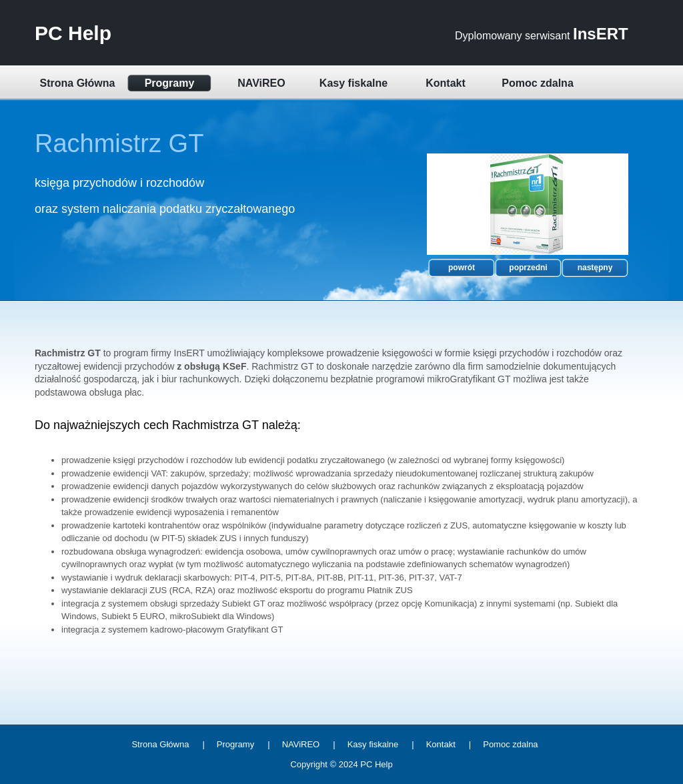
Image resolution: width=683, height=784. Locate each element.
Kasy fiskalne (354, 83)
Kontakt (446, 83)
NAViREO (261, 83)
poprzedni (528, 268)
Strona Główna (78, 83)
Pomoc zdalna (538, 83)
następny (595, 268)
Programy (170, 83)
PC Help (73, 33)
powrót (462, 268)
